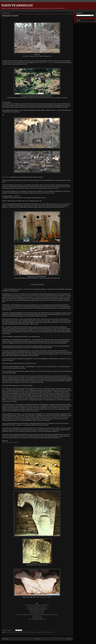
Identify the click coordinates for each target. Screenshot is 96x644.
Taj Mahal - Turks (37, 616)
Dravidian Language (37, 618)
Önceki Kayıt (69, 639)
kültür (29, 632)
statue (35, 632)
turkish (45, 632)
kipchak (26, 632)
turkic (42, 632)
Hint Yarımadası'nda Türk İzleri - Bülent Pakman (37, 605)
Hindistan (15, 632)
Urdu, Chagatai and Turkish (37, 611)
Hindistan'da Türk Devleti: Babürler (37, 610)
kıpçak (23, 632)
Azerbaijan (45, 565)
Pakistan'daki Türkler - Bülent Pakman (37, 607)
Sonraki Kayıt (5, 639)
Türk (50, 632)
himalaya (11, 632)
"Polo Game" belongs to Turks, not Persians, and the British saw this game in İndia (37, 615)
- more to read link (10, 442)
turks (48, 632)
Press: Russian (6, 177)
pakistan (32, 632)
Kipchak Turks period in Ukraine (44, 597)
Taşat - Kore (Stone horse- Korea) (37, 619)
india (20, 632)
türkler (52, 632)
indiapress (61, 204)
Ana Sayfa (37, 639)
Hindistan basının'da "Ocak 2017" (46, 63)
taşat (40, 632)
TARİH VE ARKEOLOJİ (17, 5)
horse (18, 632)
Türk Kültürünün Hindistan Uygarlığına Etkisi (37, 608)
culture (7, 632)
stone (37, 632)
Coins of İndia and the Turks (37, 613)
